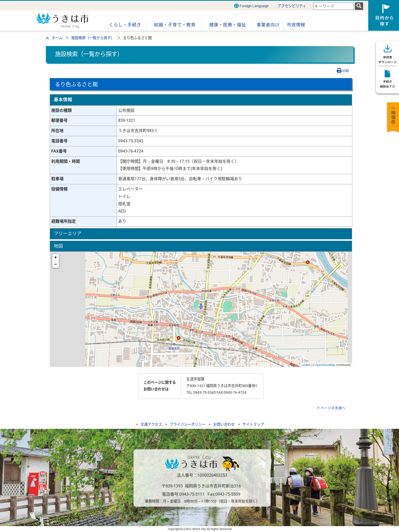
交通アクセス (151, 425)
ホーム (57, 38)
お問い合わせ (224, 425)
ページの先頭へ (333, 408)
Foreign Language (251, 6)
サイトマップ (253, 425)
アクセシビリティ (292, 6)
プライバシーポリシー (188, 425)
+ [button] (56, 258)
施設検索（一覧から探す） (93, 38)
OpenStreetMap (325, 365)
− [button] (56, 264)
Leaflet (306, 365)
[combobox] (334, 6)
